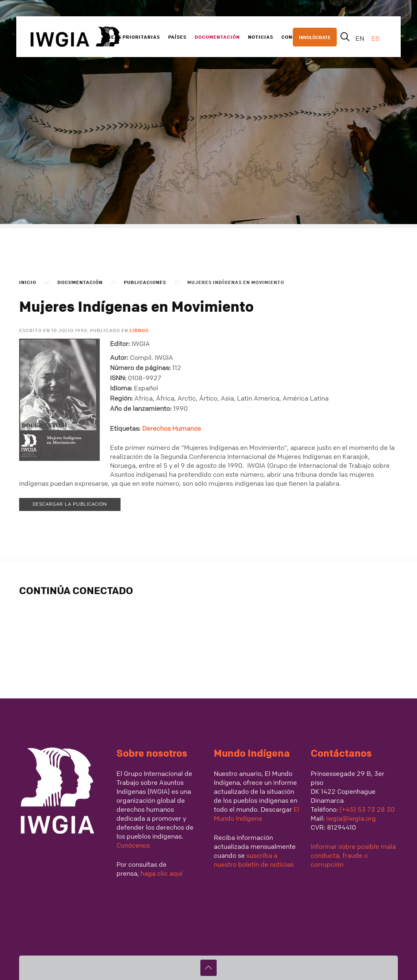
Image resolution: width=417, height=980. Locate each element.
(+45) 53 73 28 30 (367, 809)
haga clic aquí (161, 873)
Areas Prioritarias (132, 37)
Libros (139, 330)
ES (375, 38)
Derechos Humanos (171, 428)
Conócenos (133, 845)
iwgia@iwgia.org (351, 818)
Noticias (261, 37)
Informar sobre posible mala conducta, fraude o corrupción (353, 855)
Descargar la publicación (70, 504)
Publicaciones (145, 282)
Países (177, 37)
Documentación (217, 37)
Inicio (28, 282)
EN (361, 38)
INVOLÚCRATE (315, 37)
